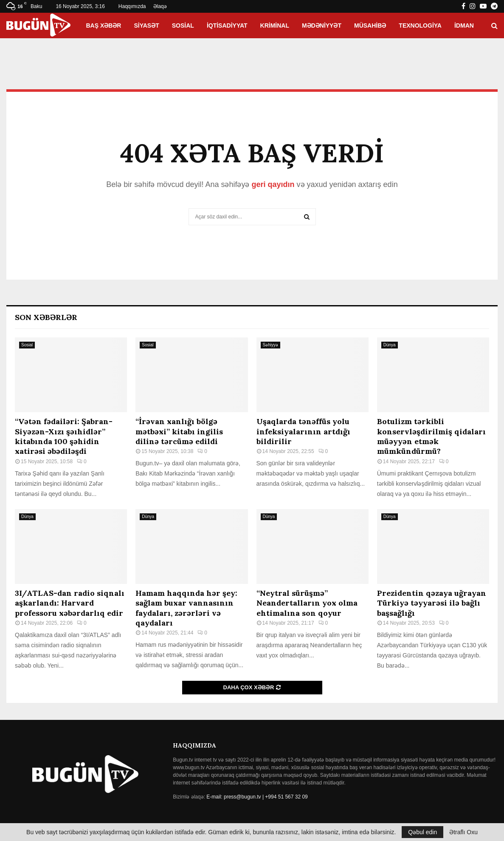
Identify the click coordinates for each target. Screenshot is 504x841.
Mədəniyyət (322, 25)
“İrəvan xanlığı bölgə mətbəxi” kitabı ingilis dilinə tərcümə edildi (179, 431)
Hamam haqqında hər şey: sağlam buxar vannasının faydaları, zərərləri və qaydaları (186, 608)
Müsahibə (370, 25)
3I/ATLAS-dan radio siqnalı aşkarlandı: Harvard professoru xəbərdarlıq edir (70, 603)
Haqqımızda (132, 6)
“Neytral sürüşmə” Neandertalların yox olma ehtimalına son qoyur (307, 603)
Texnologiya (420, 25)
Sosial (183, 25)
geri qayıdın (273, 184)
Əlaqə (160, 6)
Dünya (390, 345)
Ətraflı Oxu (463, 832)
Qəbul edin (422, 832)
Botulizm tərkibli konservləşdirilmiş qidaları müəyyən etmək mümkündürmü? (431, 436)
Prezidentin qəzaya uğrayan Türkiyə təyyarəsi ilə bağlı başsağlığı (432, 603)
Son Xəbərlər (46, 317)
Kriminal (275, 25)
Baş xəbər (103, 25)
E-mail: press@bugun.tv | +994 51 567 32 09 (257, 797)
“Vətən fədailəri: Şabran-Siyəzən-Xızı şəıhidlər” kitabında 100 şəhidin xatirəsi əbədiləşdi (64, 436)
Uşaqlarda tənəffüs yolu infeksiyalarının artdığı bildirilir (303, 431)
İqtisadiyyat (227, 25)
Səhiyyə (270, 345)
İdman (464, 25)
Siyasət (146, 25)
